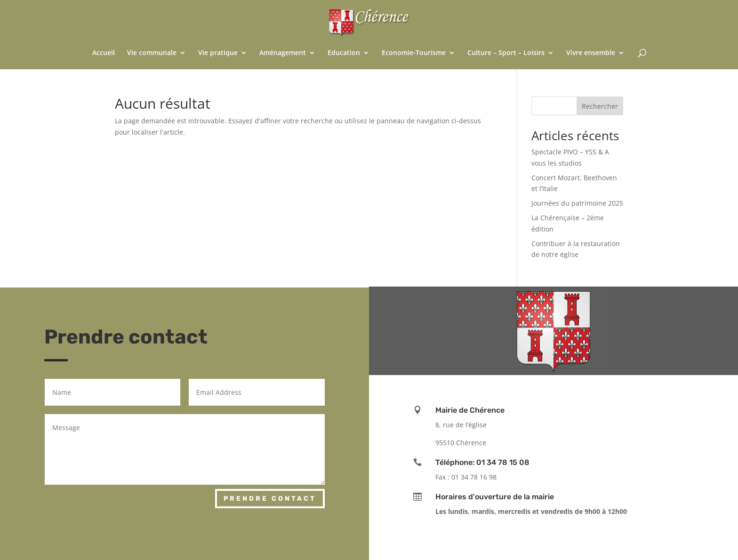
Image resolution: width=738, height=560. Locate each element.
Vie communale (152, 53)
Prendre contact (270, 499)
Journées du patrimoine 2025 (577, 203)
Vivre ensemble (591, 53)
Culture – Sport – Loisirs (506, 53)
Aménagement (283, 53)
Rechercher (600, 106)
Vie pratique (218, 53)
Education (344, 53)
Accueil (104, 53)
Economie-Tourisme (414, 53)
